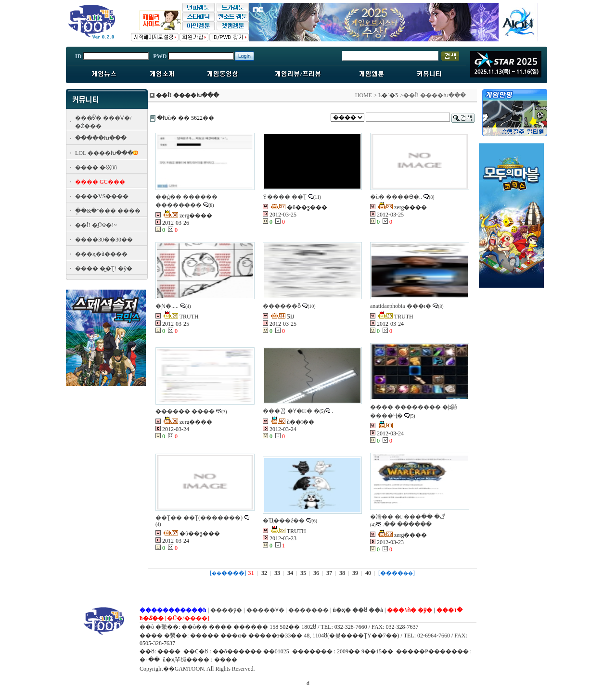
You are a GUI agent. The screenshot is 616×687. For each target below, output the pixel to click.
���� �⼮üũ (96, 167)
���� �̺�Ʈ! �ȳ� (104, 268)
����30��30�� (104, 240)
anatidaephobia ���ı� (401, 306)
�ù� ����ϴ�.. (396, 197)
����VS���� (102, 196)
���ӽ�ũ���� (101, 254)
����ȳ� (226, 610)
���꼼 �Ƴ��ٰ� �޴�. (298, 411)
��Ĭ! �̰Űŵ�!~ (96, 225)
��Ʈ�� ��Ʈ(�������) (199, 518)
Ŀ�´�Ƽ (388, 95)
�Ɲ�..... (167, 306)
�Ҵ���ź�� (284, 521)
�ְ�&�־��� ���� (108, 211)
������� (308, 610)
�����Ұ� (265, 610)
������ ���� (185, 411)
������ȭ (282, 306)
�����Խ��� (101, 138)
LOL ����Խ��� (104, 153)
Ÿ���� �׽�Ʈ (285, 197)
